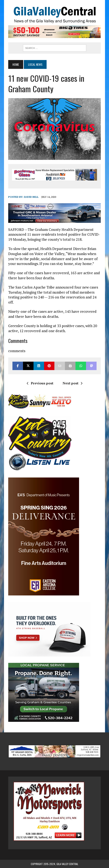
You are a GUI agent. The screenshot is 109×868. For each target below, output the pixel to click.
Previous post (40, 383)
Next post (73, 383)
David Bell (31, 197)
